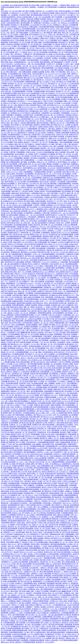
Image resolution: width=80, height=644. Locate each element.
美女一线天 (50, 348)
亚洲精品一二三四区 (55, 231)
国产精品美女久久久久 (15, 344)
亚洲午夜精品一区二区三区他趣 (20, 42)
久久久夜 (4, 299)
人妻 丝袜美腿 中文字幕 (51, 532)
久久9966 (36, 358)
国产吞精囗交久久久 (54, 105)
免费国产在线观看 (40, 19)
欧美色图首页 (18, 452)
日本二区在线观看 (54, 329)
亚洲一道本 (58, 266)
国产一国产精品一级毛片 (18, 358)
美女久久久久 (67, 503)
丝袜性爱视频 (6, 191)
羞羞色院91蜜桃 (48, 236)
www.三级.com (15, 576)
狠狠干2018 (61, 50)
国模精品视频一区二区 (64, 411)
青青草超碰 (36, 89)
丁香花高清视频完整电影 (31, 479)
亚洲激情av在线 (10, 97)
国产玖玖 (8, 374)
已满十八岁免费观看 (62, 380)
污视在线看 (59, 282)
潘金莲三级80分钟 (54, 221)
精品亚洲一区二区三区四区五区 (31, 44)
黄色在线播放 (12, 589)
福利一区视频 (30, 268)
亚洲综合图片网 (51, 474)
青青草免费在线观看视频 (18, 429)
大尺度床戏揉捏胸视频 (48, 176)
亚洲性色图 (7, 319)
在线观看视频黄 (37, 336)
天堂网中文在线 (70, 301)
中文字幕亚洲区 (61, 72)
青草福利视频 (6, 556)
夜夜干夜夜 (4, 62)
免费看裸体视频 (31, 82)
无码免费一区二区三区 (23, 178)
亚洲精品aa (17, 29)
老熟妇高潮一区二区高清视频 (31, 233)
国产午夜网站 (46, 331)
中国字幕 (12, 152)
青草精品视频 (60, 27)
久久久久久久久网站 (10, 46)
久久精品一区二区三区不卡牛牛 (38, 199)
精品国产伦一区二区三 (63, 91)
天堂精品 (49, 121)
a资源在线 (71, 303)
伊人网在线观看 (9, 625)
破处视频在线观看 (34, 21)
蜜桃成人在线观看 (53, 164)
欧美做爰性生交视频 (10, 93)
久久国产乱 (62, 193)
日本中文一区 (5, 56)
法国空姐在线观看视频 (18, 56)
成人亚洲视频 (73, 415)
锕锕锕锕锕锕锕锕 (37, 287)
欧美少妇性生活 (24, 184)
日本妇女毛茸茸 (57, 540)
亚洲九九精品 (40, 530)
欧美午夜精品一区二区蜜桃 (24, 154)
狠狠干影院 (58, 33)
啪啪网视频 (31, 185)
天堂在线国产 (27, 570)
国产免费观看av (73, 383)
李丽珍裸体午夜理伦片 (46, 46)
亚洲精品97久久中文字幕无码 (21, 113)
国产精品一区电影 (67, 581)
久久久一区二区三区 (36, 440)
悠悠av (11, 62)
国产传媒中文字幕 (11, 360)
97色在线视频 (58, 101)
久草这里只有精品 (28, 191)
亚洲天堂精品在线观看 (12, 160)
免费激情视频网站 (73, 570)
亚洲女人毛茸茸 (52, 307)
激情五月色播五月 (43, 238)
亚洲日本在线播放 (65, 11)
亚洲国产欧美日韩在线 (8, 136)
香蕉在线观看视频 (48, 68)
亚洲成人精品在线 (34, 225)
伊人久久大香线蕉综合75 (19, 133)
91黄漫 (11, 401)
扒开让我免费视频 (53, 432)
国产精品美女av (39, 80)
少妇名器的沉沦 (23, 27)
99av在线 (26, 234)
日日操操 (9, 364)
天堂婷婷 (67, 62)
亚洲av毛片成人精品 (48, 434)
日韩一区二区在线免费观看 (36, 64)
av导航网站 (15, 15)
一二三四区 (39, 160)
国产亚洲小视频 (37, 42)
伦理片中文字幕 (63, 487)
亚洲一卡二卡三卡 (7, 158)
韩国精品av (75, 336)
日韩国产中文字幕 (47, 229)
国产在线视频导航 (71, 348)
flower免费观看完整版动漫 (65, 248)
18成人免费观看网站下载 (45, 466)
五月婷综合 (54, 479)
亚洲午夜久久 (16, 191)
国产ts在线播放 (8, 327)
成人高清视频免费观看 (58, 178)
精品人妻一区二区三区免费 (27, 291)
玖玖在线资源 (19, 403)
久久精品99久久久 (15, 13)
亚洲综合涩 (46, 178)
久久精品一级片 (9, 54)
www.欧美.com (49, 536)
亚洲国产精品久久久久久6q (48, 189)
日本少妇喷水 (69, 203)
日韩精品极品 (50, 185)
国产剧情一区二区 (36, 419)
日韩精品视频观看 (58, 293)
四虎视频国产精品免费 (17, 436)
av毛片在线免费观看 (18, 350)
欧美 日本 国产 (45, 182)
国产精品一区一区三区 (64, 154)
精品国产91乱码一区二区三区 (41, 401)
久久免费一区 (42, 381)
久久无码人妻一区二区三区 (69, 278)
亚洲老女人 (11, 68)
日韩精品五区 (44, 295)
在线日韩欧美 (36, 113)
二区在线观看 (71, 329)
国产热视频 (67, 368)
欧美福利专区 (12, 101)
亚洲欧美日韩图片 (11, 270)
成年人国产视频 (52, 193)
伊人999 (75, 54)
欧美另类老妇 (50, 91)
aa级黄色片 (41, 291)
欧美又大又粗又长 (12, 409)
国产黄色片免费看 (29, 11)
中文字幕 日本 (34, 184)
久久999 (24, 274)
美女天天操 (9, 219)
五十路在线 (57, 44)
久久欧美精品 (24, 380)
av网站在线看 (23, 164)
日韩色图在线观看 (33, 60)
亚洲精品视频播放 (38, 450)
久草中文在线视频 (40, 554)
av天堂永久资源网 (64, 242)
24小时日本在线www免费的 (62, 54)
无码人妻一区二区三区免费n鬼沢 (64, 119)
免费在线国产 (34, 27)
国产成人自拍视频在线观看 (63, 207)
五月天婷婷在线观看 (16, 450)
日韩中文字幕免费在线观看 (10, 70)
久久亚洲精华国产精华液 (61, 219)
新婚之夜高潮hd (38, 103)
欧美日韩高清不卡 (19, 579)
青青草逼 (54, 89)
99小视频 (5, 478)
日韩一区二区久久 (58, 285)
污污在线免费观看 (14, 334)
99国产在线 (17, 346)
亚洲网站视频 (53, 142)
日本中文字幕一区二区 (43, 462)
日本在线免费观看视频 (53, 191)
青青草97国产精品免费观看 (39, 374)
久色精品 (52, 407)
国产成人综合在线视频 (24, 564)
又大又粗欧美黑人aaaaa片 (25, 283)
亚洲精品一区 (6, 577)
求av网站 (4, 233)
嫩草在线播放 (17, 66)
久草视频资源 (60, 170)
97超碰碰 (48, 450)
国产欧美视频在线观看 (41, 468)
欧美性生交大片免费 (26, 109)
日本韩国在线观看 (48, 566)
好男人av (55, 626)
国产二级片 (61, 509)
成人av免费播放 (43, 507)
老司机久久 (20, 348)
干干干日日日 (66, 227)
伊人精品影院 (5, 252)
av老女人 (11, 593)
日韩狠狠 (69, 268)
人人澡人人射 (62, 397)
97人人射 (5, 401)
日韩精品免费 (72, 58)
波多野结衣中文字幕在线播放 (15, 262)
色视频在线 (47, 287)
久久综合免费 (66, 103)
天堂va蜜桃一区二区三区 (25, 338)
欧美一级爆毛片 (13, 109)
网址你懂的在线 (12, 72)
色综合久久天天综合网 (52, 78)
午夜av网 (25, 340)
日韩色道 (65, 80)
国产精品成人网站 (46, 119)
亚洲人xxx (43, 193)
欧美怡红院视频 (19, 278)
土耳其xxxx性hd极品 (63, 458)
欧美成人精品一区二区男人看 (20, 223)
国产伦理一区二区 (67, 258)
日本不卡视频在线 (68, 305)
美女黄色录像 (20, 532)
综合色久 (15, 205)
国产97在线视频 (57, 17)
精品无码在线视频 (48, 425)
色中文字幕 (47, 368)
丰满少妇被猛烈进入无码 (58, 456)
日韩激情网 (45, 113)
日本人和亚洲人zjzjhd (45, 146)
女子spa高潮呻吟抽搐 (68, 21)
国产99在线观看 (73, 609)
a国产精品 (52, 129)
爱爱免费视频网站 (18, 305)
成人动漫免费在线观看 (8, 227)
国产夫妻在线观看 (71, 19)
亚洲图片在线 (65, 436)
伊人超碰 (49, 54)
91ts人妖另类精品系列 (46, 207)
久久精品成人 (44, 479)
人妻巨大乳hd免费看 (35, 319)
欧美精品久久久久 (69, 295)
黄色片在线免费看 (58, 327)
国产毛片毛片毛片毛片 (26, 356)
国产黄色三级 (8, 240)
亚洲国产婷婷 (8, 413)
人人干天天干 (37, 566)
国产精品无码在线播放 (56, 625)
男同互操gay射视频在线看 (60, 485)
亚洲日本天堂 (74, 135)
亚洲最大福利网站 (65, 395)
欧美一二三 (44, 301)
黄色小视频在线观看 (53, 309)
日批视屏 (22, 19)
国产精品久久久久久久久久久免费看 (27, 395)
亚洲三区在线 (66, 376)
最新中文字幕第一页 (50, 50)
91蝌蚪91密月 (44, 38)
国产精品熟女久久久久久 (29, 597)
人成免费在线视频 (9, 362)
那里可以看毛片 (35, 331)
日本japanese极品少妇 (41, 138)
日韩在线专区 (57, 503)
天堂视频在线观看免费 (37, 446)
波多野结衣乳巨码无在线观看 (41, 150)
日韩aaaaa (64, 23)
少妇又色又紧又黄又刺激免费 (34, 244)
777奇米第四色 (32, 217)
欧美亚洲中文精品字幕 (8, 111)
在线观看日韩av (6, 354)
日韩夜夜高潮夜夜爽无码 (42, 293)
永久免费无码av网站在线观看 (68, 446)
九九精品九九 (5, 570)
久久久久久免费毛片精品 (9, 474)
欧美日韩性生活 (38, 303)
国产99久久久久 (31, 436)
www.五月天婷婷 (42, 448)
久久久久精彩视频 (51, 40)
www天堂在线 (68, 282)
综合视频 (29, 91)
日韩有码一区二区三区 (39, 329)
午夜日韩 (61, 483)
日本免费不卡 (59, 348)
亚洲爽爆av (51, 458)
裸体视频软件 (11, 283)
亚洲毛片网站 (31, 474)
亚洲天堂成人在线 (54, 350)
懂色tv (63, 329)
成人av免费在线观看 (26, 205)
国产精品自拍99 (73, 399)
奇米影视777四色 (25, 383)
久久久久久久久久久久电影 (57, 74)
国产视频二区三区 (55, 325)
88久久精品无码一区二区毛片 (35, 121)
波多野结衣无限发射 (69, 454)
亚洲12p (6, 103)
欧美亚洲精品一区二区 (56, 52)
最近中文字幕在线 (27, 546)
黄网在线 (24, 21)
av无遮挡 (63, 430)
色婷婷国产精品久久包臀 (38, 105)
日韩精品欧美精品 (56, 599)
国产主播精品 (67, 174)
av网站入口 (5, 87)
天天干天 (53, 470)
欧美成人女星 (26, 280)
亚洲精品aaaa (56, 464)
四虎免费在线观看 (12, 383)
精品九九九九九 (55, 385)
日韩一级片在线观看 (63, 29)
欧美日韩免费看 (6, 513)
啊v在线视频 (25, 25)
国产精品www (15, 187)
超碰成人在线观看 (7, 207)
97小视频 (21, 605)
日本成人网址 (73, 517)
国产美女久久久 (50, 274)
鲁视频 (74, 615)
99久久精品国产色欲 (49, 135)
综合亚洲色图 (5, 619)
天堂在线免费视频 (15, 478)
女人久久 (60, 203)
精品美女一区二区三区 (48, 148)
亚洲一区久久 (71, 72)
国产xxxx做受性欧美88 (38, 632)
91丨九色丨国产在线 (65, 89)
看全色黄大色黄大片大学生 (49, 560)
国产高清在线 (45, 599)
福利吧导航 (34, 527)
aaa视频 (68, 125)
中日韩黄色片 (58, 452)
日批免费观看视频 (10, 268)
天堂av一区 (37, 254)
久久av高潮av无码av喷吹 (70, 105)
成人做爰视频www (53, 278)
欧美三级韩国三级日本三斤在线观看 (39, 505)
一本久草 (65, 231)
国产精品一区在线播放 (58, 342)
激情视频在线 (17, 58)
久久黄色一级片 (69, 64)
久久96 (37, 119)
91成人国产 (18, 340)
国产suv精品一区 (50, 244)
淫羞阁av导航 (74, 472)
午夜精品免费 (8, 331)
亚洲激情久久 (73, 270)
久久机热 (37, 195)
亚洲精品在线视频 (50, 397)
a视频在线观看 (11, 370)
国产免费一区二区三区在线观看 (52, 225)
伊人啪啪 (9, 189)
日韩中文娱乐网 (31, 523)
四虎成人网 (50, 250)
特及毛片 (18, 274)
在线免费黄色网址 (61, 444)
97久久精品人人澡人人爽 (44, 376)
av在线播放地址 (54, 340)
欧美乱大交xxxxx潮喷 (57, 156)
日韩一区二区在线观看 (60, 415)
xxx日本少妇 (64, 252)
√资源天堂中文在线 (61, 607)
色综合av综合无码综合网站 (19, 491)
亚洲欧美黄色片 (34, 562)
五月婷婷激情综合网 (8, 197)
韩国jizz (33, 307)
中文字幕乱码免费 (25, 425)
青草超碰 (24, 252)
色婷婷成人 (51, 133)
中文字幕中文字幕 (48, 319)
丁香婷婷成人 (18, 189)
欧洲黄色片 (24, 38)
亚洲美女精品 (27, 74)
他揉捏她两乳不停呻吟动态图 (54, 391)
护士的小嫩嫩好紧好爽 (23, 332)
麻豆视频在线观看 (72, 264)
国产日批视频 (21, 623)
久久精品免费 (74, 589)
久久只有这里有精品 (37, 197)
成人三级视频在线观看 (8, 338)
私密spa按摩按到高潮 (55, 546)
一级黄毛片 (53, 421)
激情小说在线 (49, 103)
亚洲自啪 (69, 115)
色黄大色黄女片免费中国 (33, 605)
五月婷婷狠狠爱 (71, 403)
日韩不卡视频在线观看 (57, 323)
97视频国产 (29, 607)
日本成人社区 (5, 213)
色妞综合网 (40, 274)
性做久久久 (5, 421)
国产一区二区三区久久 (46, 76)
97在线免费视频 (37, 178)
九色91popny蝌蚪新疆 (70, 225)
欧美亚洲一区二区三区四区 (37, 133)
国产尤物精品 (53, 242)
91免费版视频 (75, 380)
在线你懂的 (64, 78)
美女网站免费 (28, 407)
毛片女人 (66, 599)
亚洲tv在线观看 (57, 368)
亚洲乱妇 (53, 38)
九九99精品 (62, 381)
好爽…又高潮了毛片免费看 (17, 60)
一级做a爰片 (66, 370)
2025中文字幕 (5, 487)
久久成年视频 (24, 568)
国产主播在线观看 (41, 242)
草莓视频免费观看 (73, 474)
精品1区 (66, 25)
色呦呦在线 (13, 368)
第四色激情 (74, 393)
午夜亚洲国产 (48, 336)
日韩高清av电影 (9, 274)
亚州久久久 (23, 276)
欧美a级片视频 (23, 387)
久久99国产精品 (65, 164)
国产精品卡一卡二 (68, 150)
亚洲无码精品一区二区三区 (47, 168)
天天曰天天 (49, 80)
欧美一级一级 (6, 254)
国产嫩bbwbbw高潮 (56, 295)
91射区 (58, 223)
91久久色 (25, 242)
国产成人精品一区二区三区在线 (36, 615)
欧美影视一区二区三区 (15, 84)
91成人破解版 (37, 444)
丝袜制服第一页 (22, 370)
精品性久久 (66, 583)
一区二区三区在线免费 (17, 31)
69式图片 (64, 99)
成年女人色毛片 (50, 29)
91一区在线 (41, 474)
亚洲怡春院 (75, 233)
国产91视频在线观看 (13, 162)
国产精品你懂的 (19, 82)
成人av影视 (5, 358)
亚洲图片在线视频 (38, 72)
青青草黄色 (45, 264)
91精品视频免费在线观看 (29, 289)
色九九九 (43, 227)
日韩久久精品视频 (45, 574)
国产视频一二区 (62, 38)
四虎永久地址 (5, 123)
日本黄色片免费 (25, 15)
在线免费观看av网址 (31, 583)
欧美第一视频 (50, 72)
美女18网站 (15, 19)
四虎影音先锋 (66, 350)
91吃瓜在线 (22, 474)
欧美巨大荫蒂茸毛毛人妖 (50, 472)
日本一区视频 (65, 223)
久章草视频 (57, 80)
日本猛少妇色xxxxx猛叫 (32, 301)
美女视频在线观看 (38, 383)
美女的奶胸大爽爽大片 (14, 542)
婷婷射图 (46, 385)
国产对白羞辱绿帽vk (69, 405)
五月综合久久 (64, 472)
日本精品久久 (55, 195)
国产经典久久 (43, 350)
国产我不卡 (34, 127)
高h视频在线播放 (66, 309)
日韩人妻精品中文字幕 (21, 105)
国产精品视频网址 (30, 452)
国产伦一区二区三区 (15, 50)
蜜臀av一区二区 (54, 438)
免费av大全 (52, 138)
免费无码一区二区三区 (57, 123)
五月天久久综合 (65, 111)
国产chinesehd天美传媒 (72, 419)
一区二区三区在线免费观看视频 (16, 176)
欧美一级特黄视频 (47, 297)
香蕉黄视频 (20, 321)
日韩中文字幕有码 (27, 187)
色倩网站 (70, 236)
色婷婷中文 (52, 423)
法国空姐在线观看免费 (18, 411)
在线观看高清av (41, 256)
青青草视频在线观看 (16, 632)
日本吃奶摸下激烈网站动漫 (52, 360)
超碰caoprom (5, 642)
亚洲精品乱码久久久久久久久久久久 (17, 127)
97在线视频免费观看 (19, 91)
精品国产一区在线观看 (54, 172)
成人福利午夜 (21, 231)
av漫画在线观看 (12, 387)
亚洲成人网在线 (40, 191)
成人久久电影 (41, 413)
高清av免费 (70, 152)
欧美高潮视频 (14, 423)
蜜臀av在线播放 (33, 38)
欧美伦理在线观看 (52, 356)
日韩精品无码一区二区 (11, 511)
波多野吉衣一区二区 (69, 66)
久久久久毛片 (45, 89)
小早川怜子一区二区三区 (41, 70)
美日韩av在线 (41, 95)
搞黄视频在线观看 (50, 558)
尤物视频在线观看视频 (51, 440)
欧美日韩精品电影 (71, 378)
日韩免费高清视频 (23, 117)
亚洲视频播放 (53, 299)
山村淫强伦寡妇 (18, 295)
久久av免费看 (47, 638)
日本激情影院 (28, 213)
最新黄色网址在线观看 (24, 303)
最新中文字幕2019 (71, 129)
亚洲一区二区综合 (70, 201)
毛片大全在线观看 (45, 17)
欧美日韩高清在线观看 (28, 421)
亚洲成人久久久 (72, 178)
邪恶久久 (31, 242)
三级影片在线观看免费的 (67, 246)
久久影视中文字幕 (52, 11)
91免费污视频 (24, 35)
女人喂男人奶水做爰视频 (37, 248)
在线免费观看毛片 (62, 434)
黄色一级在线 (28, 554)
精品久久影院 (8, 242)
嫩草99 (26, 295)
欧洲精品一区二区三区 (30, 76)
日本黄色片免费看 (58, 491)
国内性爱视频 (26, 576)
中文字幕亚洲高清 (47, 393)
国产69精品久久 (65, 158)
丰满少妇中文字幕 (51, 291)
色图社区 (37, 405)
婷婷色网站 (64, 476)
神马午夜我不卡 (16, 125)
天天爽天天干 (51, 64)
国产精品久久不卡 (28, 209)
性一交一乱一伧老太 (72, 138)
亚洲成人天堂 (66, 336)
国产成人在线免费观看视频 (22, 444)
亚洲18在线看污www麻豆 (18, 438)
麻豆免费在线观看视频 (27, 511)
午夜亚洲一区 (66, 131)
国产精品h (17, 266)
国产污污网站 (74, 231)
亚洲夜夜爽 (12, 348)
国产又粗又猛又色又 (16, 572)
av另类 (37, 409)
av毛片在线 (5, 572)
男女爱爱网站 (9, 37)
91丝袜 (73, 299)
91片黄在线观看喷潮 (64, 176)
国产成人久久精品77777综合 (35, 40)
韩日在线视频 (66, 191)
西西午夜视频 (19, 470)
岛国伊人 (10, 29)
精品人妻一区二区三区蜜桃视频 (11, 76)
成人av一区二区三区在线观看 (38, 52)
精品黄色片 (32, 274)
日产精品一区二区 (61, 634)
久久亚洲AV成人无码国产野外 (31, 135)
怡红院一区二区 (6, 170)
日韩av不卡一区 (42, 162)
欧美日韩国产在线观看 (57, 136)
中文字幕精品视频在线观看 (69, 640)
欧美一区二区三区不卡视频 (37, 164)
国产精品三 (75, 568)
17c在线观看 (10, 332)
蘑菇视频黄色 (15, 148)
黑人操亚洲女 (18, 413)
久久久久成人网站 (25, 203)
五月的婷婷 (58, 589)
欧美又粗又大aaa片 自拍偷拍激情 (29, 93)
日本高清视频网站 (58, 313)
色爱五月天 (57, 376)
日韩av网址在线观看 (57, 70)
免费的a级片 (38, 23)
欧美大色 (62, 95)
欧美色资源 (57, 564)
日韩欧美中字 (28, 54)
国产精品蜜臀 (53, 387)
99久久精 (57, 527)
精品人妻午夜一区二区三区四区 (47, 31)
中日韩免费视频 (40, 348)
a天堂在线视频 (68, 287)
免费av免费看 (6, 193)
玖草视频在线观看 (18, 354)
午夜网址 (47, 197)
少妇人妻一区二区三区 (30, 66)
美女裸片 (27, 344)
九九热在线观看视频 (70, 17)
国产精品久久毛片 (63, 35)
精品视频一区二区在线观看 (53, 364)
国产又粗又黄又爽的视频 (48, 184)
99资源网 (75, 184)
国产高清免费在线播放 (65, 97)
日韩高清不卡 (53, 162)
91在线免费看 (38, 115)
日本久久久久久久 (12, 172)
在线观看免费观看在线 (14, 238)
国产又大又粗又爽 (71, 327)
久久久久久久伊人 (37, 558)
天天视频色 (12, 525)
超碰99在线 (15, 193)
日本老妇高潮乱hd (53, 95)
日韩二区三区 (73, 211)
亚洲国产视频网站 (7, 278)
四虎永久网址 (11, 174)
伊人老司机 (5, 146)
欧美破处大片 (15, 25)
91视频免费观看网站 (64, 184)
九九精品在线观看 (43, 240)
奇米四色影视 (42, 436)
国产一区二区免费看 (34, 246)
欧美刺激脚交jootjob (30, 168)
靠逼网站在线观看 (72, 632)
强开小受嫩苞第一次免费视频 (68, 40)
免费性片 (11, 199)
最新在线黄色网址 (59, 632)
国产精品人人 (22, 101)
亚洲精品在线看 (18, 301)
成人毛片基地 (50, 587)
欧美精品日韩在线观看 (26, 528)
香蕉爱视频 (71, 456)
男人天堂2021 (6, 325)
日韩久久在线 (5, 276)
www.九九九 (21, 268)
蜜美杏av (30, 56)
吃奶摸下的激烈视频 (62, 133)
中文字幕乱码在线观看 (31, 84)
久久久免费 (39, 37)
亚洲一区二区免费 (66, 107)
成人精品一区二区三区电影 (32, 86)
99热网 (58, 370)
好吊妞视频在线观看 (21, 225)
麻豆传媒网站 (5, 21)
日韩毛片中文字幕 (62, 135)
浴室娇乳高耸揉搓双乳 (8, 17)
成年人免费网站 (50, 383)
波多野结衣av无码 (36, 50)
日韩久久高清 (40, 48)
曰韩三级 (8, 91)
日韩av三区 (52, 35)
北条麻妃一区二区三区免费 (18, 621)
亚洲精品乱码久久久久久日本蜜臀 (64, 321)
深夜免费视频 (19, 37)
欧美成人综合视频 (73, 46)
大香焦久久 (70, 76)
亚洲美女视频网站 (32, 325)
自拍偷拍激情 (50, 282)
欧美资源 (54, 197)
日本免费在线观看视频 (50, 42)
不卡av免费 (74, 68)
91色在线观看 (74, 274)
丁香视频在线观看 (39, 91)
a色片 (71, 450)
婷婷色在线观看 (31, 31)
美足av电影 (75, 111)
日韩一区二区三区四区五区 (14, 297)
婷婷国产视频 (45, 125)
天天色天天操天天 (39, 56)
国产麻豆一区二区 (7, 105)
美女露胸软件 (31, 411)
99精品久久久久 (74, 252)
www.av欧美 (60, 138)
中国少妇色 (66, 334)
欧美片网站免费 (39, 356)
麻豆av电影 (15, 591)
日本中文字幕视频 (65, 362)
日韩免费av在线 (59, 297)
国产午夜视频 (48, 389)
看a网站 (43, 607)
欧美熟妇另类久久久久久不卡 (13, 554)
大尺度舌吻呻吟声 (18, 256)
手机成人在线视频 (68, 389)
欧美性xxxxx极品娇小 (9, 48)
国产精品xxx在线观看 (25, 131)
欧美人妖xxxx (72, 634)
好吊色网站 (68, 391)
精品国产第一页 (46, 562)
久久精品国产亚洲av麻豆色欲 (51, 21)
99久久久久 (5, 560)
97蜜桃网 (6, 497)
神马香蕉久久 (9, 550)
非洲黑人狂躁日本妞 (37, 397)
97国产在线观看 (18, 329)
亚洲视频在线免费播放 (55, 180)
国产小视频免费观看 (28, 160)
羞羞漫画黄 (5, 234)
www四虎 (47, 485)
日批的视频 (70, 95)
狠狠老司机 (45, 493)
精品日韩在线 (67, 266)
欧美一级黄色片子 (16, 86)
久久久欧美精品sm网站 (11, 489)
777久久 (38, 493)
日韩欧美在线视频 (26, 70)
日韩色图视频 (70, 123)
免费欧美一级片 (69, 593)
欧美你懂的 (24, 219)
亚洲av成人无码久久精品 (34, 532)
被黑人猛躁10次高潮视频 (32, 297)
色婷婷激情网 (68, 528)
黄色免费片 (20, 174)
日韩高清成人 (47, 503)
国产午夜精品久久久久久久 (38, 35)
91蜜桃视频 (67, 315)
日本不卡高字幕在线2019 (42, 495)
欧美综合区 (5, 211)
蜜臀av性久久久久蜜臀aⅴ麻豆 (39, 117)
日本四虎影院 (15, 611)
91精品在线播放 (54, 542)
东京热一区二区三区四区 (42, 528)
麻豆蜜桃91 (32, 219)
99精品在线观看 (41, 201)
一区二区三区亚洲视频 (56, 301)
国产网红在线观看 (17, 213)
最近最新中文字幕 (65, 525)
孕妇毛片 (50, 19)
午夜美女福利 (27, 58)
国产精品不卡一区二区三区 (57, 84)
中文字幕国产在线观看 (62, 68)
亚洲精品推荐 (27, 601)
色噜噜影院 (41, 217)
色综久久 (27, 470)
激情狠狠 (26, 560)
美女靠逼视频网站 (33, 182)
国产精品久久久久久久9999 (23, 138)
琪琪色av (64, 399)
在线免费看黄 (43, 221)
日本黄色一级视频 (60, 46)
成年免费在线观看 (37, 15)
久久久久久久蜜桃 (62, 244)
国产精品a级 (20, 464)
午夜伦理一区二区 (28, 376)
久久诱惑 (25, 13)
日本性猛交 (48, 58)
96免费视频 (25, 640)
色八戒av (62, 560)
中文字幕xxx (16, 119)
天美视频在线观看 (29, 413)
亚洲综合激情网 (72, 182)
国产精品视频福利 (57, 62)
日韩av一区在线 (46, 626)
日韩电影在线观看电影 (54, 131)
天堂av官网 (26, 50)
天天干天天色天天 (60, 15)
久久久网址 (7, 558)
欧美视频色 (63, 58)
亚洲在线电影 (45, 195)
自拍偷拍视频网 (71, 462)
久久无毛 (60, 201)
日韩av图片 (55, 640)
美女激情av (46, 23)
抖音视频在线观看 (14, 135)
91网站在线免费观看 (28, 556)
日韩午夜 (46, 419)
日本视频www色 (65, 568)
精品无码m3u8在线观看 (71, 276)
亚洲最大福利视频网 (31, 327)
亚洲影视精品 (15, 21)
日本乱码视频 (20, 40)
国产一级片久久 (20, 593)
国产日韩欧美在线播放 (24, 342)
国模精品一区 (24, 215)
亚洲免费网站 (60, 268)
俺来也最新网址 (45, 62)
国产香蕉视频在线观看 (35, 364)
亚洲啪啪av (19, 115)
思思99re (49, 321)
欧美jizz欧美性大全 (35, 472)
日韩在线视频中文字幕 (14, 95)
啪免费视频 (18, 166)
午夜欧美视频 (47, 44)
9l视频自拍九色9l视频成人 (25, 501)
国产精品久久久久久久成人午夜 (48, 107)
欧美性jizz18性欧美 (37, 332)
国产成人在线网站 (25, 603)
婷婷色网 (8, 454)
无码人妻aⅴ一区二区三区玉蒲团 (11, 11)
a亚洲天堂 (76, 554)
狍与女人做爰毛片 (34, 264)
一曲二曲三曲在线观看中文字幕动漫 (62, 117)
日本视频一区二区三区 (50, 86)
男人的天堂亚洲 (65, 532)
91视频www (69, 491)
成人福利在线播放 (12, 215)
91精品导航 (30, 19)
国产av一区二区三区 (61, 270)
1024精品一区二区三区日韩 (25, 530)
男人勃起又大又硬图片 (58, 570)
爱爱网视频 (58, 334)
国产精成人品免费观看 (38, 158)
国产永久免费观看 (70, 87)
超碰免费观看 (45, 372)
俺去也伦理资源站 (43, 123)
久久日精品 (12, 285)
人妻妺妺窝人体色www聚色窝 (45, 209)
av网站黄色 (5, 423)
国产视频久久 (43, 129)
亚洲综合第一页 (69, 417)
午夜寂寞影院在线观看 (19, 366)
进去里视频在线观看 (29, 29)
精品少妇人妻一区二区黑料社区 (54, 115)
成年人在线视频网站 (26, 172)
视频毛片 (9, 599)
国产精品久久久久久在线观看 (61, 538)
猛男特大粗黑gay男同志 (46, 127)
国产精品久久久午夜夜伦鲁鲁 (66, 82)
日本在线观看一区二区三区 (26, 48)
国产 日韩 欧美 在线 (16, 234)
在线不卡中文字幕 (28, 87)
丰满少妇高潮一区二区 (51, 160)
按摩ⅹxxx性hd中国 (61, 13)
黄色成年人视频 (68, 364)
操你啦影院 (59, 417)
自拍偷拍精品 (51, 248)
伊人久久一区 (29, 37)
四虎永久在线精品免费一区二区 (27, 17)
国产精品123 (57, 623)
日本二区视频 (5, 434)
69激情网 (16, 219)
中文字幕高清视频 (7, 293)
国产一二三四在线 (21, 52)
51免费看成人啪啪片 (15, 601)
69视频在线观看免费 (13, 640)
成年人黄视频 (54, 111)
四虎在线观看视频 (30, 509)
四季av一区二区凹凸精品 (26, 140)
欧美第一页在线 (72, 205)
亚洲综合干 (19, 168)
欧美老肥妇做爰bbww (16, 485)
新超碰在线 (28, 450)
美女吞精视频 (56, 579)
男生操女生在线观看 (13, 44)
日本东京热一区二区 (49, 346)
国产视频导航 (48, 33)
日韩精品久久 (57, 25)
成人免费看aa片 (24, 282)
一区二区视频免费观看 (43, 87)
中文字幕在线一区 (35, 13)
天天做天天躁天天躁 (18, 121)
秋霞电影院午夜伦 (23, 111)
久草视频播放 (15, 421)
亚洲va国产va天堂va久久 (46, 66)
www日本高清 (35, 25)
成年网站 (64, 530)
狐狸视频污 (28, 254)
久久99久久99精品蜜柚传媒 (45, 152)
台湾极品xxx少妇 (19, 240)
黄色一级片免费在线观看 (35, 391)
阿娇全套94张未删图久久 (9, 184)
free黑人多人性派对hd (48, 93)
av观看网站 (38, 213)
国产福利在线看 (28, 125)
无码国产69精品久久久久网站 (45, 144)
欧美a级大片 (13, 203)
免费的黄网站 (69, 536)
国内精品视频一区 (27, 23)
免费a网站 (76, 168)
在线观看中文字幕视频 (48, 154)
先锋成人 (65, 360)
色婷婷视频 (73, 485)
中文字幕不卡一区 (73, 15)
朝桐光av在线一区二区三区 (69, 109)
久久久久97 (44, 84)
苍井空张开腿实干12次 (40, 74)
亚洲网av (55, 58)
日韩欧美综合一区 (53, 436)
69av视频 (76, 287)
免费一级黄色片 (72, 74)
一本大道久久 (39, 283)
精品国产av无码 (28, 542)
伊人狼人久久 (42, 378)
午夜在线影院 (60, 254)
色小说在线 (44, 299)
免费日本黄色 (8, 346)
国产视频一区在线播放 (28, 162)
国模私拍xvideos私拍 (47, 334)
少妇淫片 (66, 180)
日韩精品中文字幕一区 (19, 319)
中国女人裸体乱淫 (68, 579)
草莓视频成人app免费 (13, 336)
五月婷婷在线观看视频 (62, 466)
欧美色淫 (65, 589)
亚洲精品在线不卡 (14, 233)
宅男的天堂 (67, 427)
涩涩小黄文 (45, 534)
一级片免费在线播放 (25, 72)
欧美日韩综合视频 (64, 299)
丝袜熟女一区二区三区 (41, 323)
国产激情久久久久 (37, 611)
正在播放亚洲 (72, 99)
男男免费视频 (56, 150)
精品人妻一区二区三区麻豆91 (25, 144)
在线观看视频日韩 (20, 62)
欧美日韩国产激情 (38, 258)
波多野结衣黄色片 (51, 215)
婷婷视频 (26, 374)
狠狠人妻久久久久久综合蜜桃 (34, 78)
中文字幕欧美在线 (35, 68)
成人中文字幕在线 (11, 27)
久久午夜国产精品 (45, 327)
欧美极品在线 (34, 111)
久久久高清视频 (56, 372)
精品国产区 (44, 438)
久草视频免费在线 (31, 403)
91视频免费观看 (32, 129)
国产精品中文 (54, 468)
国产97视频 (17, 107)
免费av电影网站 (56, 405)
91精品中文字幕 (12, 131)
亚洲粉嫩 (59, 64)
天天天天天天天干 (72, 352)
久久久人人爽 (59, 536)
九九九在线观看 (38, 58)
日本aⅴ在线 (40, 29)
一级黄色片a (58, 393)
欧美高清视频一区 (27, 80)
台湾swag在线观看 (41, 458)
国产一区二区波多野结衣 (18, 217)
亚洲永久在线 (59, 229)
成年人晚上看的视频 (29, 95)
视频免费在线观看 (20, 207)
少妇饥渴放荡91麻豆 (13, 23)
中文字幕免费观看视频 (45, 276)
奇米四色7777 (51, 201)
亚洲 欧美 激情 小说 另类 (9, 356)
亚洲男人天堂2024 (26, 536)
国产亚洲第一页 (71, 313)
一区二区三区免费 (33, 62)
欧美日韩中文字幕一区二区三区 (48, 252)
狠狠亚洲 (6, 86)
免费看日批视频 (14, 258)
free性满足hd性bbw (20, 64)
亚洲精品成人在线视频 (39, 203)
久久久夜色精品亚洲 (71, 156)
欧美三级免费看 (6, 634)
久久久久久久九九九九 (29, 107)
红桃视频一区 (5, 113)
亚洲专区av (23, 364)
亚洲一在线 (10, 407)
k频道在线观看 (20, 389)
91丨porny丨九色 (22, 462)
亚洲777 (37, 154)
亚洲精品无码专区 (15, 87)
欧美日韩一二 (41, 307)
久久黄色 (27, 632)
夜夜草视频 (45, 519)
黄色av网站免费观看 (62, 550)
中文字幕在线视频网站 (18, 246)
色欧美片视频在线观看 (28, 123)
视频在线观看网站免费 (52, 258)
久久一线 (66, 393)
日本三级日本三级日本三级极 (56, 56)
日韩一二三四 (50, 413)
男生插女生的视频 (48, 13)
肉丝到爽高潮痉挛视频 (47, 27)
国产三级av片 (15, 123)
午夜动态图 (46, 213)
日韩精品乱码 (42, 432)
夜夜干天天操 (48, 101)
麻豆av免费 (13, 287)
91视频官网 (19, 78)
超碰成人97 (60, 129)
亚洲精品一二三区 (62, 346)
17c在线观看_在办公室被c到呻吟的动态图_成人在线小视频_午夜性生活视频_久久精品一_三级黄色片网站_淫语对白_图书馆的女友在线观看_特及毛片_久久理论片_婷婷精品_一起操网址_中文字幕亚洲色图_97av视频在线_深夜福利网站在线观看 (40, 7)
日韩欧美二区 (14, 425)
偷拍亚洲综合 (34, 295)
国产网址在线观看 (53, 577)
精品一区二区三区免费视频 (51, 99)
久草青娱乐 (63, 374)
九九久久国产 (6, 605)
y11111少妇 (47, 540)
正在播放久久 (71, 56)
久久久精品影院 (60, 76)
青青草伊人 (19, 54)
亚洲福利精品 (19, 625)
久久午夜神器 (25, 611)
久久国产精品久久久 (36, 33)
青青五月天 (14, 276)
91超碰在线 (25, 148)
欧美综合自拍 (56, 621)
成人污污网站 (56, 562)
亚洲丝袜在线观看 (7, 166)
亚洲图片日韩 (37, 425)
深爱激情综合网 (55, 534)
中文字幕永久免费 (22, 378)
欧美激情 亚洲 (28, 115)
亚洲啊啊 (70, 319)
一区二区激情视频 (31, 136)
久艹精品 (38, 99)
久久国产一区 (56, 23)
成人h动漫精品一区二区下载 (43, 187)
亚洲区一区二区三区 (45, 481)
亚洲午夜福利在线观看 (21, 397)
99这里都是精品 (48, 352)
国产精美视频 (31, 231)
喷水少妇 (11, 311)
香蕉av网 (58, 66)
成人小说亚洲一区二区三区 (69, 256)
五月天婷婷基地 (43, 136)
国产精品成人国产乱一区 (43, 174)
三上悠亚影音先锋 (9, 231)
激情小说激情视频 (21, 199)
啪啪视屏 (74, 350)
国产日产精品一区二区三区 (25, 285)
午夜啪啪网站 (65, 113)
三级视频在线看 (6, 185)
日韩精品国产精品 (23, 227)
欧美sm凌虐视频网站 (10, 581)
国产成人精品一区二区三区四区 (36, 278)
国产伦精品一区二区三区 (9, 140)
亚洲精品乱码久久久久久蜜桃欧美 (44, 272)
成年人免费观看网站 (68, 534)
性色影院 (43, 180)
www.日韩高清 (57, 287)
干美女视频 (29, 538)
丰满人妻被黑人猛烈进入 (22, 142)
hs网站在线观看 (35, 148)
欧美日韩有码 (5, 476)
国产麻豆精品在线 (39, 54)
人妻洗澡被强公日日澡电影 (64, 425)
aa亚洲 (68, 342)
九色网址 (65, 448)
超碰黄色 (37, 125)
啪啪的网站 (5, 42)
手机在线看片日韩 (39, 131)
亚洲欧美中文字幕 (71, 146)
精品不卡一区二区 (38, 525)
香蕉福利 (28, 262)
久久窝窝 (74, 103)
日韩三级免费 (73, 86)
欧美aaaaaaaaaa (27, 103)
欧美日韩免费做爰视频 (41, 407)
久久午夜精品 (9, 144)
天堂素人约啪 (42, 523)
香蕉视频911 (10, 115)
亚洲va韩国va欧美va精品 (69, 195)
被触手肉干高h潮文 (35, 621)
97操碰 (48, 97)
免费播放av (75, 164)
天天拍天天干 (71, 215)
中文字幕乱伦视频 (66, 358)
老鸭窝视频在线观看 (45, 313)
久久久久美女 (35, 344)
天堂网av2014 (73, 13)
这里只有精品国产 (52, 362)
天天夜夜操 (71, 197)
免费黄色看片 (37, 262)
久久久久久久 (72, 429)
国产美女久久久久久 (48, 417)
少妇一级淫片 (11, 33)
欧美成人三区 (19, 327)
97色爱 (5, 485)
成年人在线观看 (59, 146)
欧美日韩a (13, 129)
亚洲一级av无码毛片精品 (16, 99)
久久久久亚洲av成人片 (35, 101)
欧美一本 (48, 464)
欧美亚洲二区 (63, 31)
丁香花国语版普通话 (29, 238)
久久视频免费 (30, 99)
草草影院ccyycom (35, 517)
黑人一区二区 (24, 446)
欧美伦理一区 (40, 11)
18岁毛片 (45, 625)
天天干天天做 (57, 174)
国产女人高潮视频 (39, 636)
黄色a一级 (47, 303)
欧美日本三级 (62, 429)
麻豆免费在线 (45, 570)
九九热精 (38, 285)
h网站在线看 (5, 491)
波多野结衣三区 (56, 213)
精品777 (67, 483)
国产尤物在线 (22, 360)
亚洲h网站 (69, 50)
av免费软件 (33, 378)
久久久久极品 (39, 266)
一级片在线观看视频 (65, 142)
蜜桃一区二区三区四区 (30, 166)
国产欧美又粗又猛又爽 (27, 423)
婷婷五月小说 (74, 250)
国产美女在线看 (32, 207)
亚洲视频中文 (6, 562)
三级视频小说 (71, 381)
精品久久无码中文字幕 (18, 393)
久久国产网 (62, 215)
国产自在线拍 (16, 556)
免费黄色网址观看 (61, 517)
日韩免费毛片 (33, 146)
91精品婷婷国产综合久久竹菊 (46, 556)
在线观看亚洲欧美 (18, 254)
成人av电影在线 (15, 211)
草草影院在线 (43, 166)
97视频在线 (70, 254)
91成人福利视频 (43, 340)
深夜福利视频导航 (72, 291)
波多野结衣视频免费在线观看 (24, 315)
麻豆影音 (62, 638)
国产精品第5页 (57, 497)
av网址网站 (35, 193)
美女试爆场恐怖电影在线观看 (16, 236)
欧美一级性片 (44, 111)
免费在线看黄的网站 (22, 317)
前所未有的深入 (25, 193)
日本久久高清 (66, 385)
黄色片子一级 (26, 478)
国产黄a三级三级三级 (38, 362)
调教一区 (54, 97)
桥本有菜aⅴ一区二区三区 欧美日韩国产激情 (31, 97)
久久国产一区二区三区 (21, 313)
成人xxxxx (72, 448)
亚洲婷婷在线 (15, 252)
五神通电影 (14, 626)
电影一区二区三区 (23, 260)
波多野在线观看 (24, 419)
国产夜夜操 (60, 209)
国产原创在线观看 (11, 574)
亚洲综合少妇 (49, 552)
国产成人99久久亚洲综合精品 (22, 89)
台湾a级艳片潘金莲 (71, 136)
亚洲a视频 (60, 148)
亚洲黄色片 (55, 109)
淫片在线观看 (32, 276)
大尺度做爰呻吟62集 (15, 74)
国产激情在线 (46, 491)
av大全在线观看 (31, 240)
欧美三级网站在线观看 (46, 270)
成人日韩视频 (40, 185)
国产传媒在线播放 (22, 33)
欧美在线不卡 (63, 42)
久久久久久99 (60, 93)
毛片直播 (57, 103)
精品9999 (75, 144)
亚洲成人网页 (46, 285)
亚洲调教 (23, 634)
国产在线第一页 (28, 513)
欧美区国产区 (67, 37)
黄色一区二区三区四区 (11, 35)
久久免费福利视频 (53, 158)
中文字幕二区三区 (46, 25)
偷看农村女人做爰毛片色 (50, 246)
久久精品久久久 (59, 19)
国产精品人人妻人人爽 (63, 144)
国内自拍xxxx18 (26, 258)
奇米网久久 (19, 407)
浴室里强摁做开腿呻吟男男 (17, 521)
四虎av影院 (27, 180)
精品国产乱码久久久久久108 (61, 233)
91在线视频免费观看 (22, 352)
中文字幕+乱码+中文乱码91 (52, 37)
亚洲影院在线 (32, 429)
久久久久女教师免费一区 (42, 109)
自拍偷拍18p (58, 280)
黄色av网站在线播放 (23, 362)
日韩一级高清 (8, 313)
